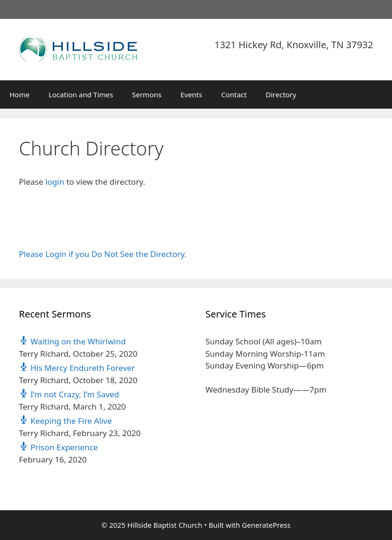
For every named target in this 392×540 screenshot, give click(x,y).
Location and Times (81, 94)
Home (20, 94)
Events (191, 94)
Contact (234, 94)
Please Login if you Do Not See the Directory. (103, 254)
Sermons (146, 94)
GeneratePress (266, 525)
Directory (281, 94)
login (55, 182)
